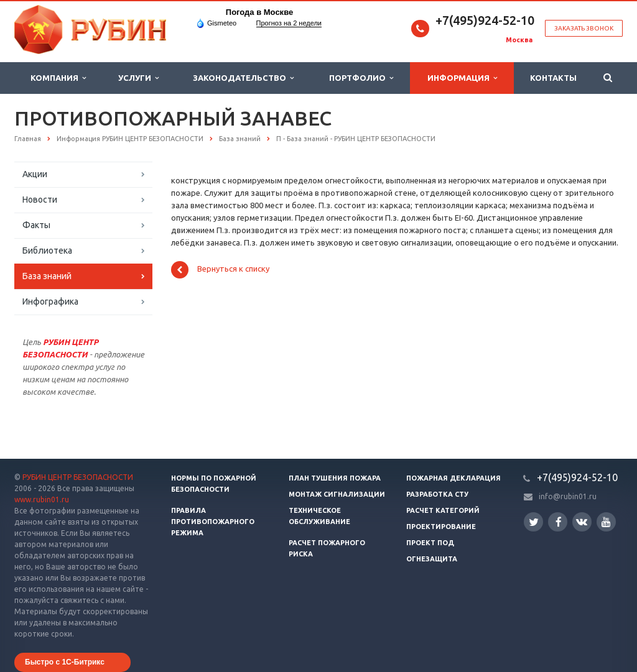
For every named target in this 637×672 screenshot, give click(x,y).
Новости (40, 200)
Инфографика (50, 301)
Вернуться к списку (220, 270)
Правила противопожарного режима (213, 522)
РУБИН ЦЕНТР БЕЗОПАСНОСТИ (78, 477)
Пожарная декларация (453, 478)
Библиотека (47, 251)
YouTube (606, 522)
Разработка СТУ (437, 494)
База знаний (47, 276)
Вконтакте (582, 521)
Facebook (559, 522)
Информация (462, 78)
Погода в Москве (259, 12)
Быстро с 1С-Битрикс (65, 662)
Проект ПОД (430, 543)
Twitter (534, 522)
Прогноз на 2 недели (289, 23)
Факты (36, 225)
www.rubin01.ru (42, 499)
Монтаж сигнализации (337, 494)
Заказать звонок (584, 28)
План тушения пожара (335, 478)
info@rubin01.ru (568, 496)
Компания (58, 78)
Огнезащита (432, 559)
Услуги (138, 78)
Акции (35, 174)
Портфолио (361, 78)
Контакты (553, 78)
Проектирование (441, 527)
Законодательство (243, 78)
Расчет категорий (443, 510)
